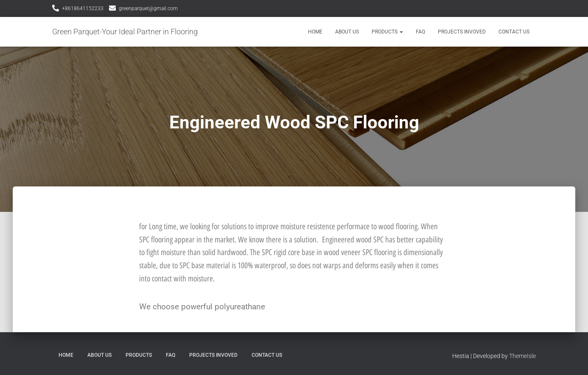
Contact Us (514, 32)
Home (315, 32)
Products (387, 32)
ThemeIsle (522, 356)
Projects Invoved (462, 32)
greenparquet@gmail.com (148, 8)
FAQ (420, 32)
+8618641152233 (83, 8)
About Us (347, 32)
